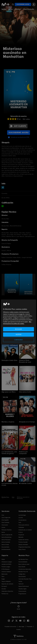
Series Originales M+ (7, 535)
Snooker (4, 589)
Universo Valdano (6, 572)
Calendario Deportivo (7, 591)
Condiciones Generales (25, 569)
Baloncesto (5, 574)
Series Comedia (6, 542)
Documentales (5, 547)
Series (4, 9)
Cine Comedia (5, 522)
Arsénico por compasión (23, 453)
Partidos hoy (5, 594)
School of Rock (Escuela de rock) (25, 361)
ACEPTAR (19, 335)
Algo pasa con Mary (8, 392)
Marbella (21, 537)
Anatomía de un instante (25, 530)
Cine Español (5, 520)
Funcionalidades (23, 562)
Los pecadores (22, 520)
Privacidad (29, 627)
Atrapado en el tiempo (27, 422)
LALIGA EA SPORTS (6, 564)
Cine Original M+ (6, 518)
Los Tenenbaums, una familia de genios (9, 453)
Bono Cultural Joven (24, 564)
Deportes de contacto (7, 584)
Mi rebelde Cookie (25, 483)
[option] (12, 285)
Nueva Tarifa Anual (24, 586)
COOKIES (18, 629)
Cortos (3, 527)
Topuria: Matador (6, 581)
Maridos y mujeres (8, 422)
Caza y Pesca (22, 549)
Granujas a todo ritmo (9, 360)
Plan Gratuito (29, 9)
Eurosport (4, 586)
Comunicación (22, 591)
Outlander (21, 527)
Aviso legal (21, 627)
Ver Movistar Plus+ (23, 559)
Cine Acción (5, 525)
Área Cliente (22, 567)
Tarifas (20, 581)
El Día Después (6, 569)
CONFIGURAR (18, 340)
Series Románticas (6, 537)
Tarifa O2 (21, 584)
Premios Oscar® (23, 542)
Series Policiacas (6, 540)
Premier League (6, 567)
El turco (21, 532)
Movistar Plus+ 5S (23, 572)
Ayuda (18, 608)
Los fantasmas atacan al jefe (10, 484)
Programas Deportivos (24, 547)
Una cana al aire (25, 392)
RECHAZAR (18, 329)
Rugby (3, 579)
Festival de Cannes (24, 540)
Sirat (20, 522)
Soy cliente (18, 126)
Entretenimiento (6, 549)
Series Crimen (5, 545)
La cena (21, 518)
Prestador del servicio (10, 627)
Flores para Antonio (24, 525)
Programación (22, 594)
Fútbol (18, 9)
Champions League (7, 562)
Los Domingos (22, 515)
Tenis (3, 577)
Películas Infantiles (7, 530)
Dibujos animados (23, 545)
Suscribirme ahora (23, 4)
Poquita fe (21, 535)
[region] (18, 322)
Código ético (22, 574)
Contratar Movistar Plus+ (25, 579)
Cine (11, 9)
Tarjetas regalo (23, 589)
